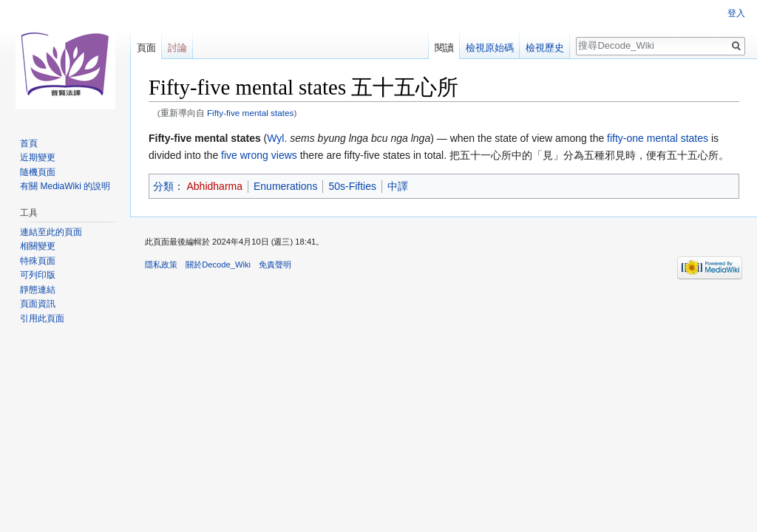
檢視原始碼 (490, 48)
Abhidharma (215, 186)
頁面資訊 (38, 304)
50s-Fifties (352, 186)
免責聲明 (275, 265)
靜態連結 (38, 290)
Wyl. (277, 138)
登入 (736, 13)
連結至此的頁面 (51, 232)
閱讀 (444, 48)
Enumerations (285, 186)
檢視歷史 (545, 48)
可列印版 (38, 275)
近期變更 (38, 157)
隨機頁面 (38, 172)
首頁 (29, 143)
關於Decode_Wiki (218, 265)
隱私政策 (161, 265)
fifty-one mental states (658, 138)
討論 (177, 48)
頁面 (146, 48)
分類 (163, 186)
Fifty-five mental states (251, 113)
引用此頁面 (42, 318)
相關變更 (38, 246)
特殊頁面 (38, 261)
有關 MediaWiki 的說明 (65, 186)
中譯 (398, 186)
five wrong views (259, 155)
